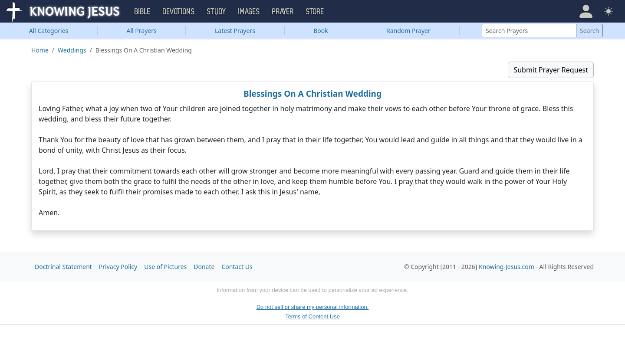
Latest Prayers (235, 31)
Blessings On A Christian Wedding (312, 94)
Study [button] (217, 12)
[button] (586, 11)
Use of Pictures (165, 267)
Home (40, 50)
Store (315, 12)
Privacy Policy (118, 267)
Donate (204, 267)
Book (321, 31)
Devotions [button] (179, 12)
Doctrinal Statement (63, 267)
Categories (49, 31)
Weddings (72, 50)
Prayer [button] (283, 12)
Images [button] (249, 12)
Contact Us (237, 267)
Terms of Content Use (312, 316)
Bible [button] (143, 12)
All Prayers (142, 31)
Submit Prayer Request (551, 70)
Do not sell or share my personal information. (313, 307)
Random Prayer (408, 31)
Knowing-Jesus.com (507, 267)
